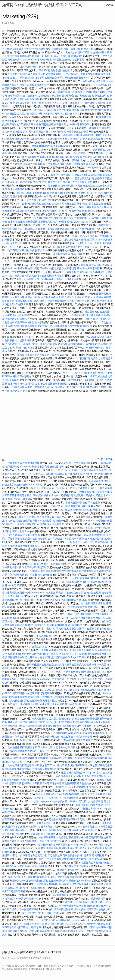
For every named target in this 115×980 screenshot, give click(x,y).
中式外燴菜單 (99, 614)
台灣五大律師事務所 (45, 279)
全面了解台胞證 (99, 376)
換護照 (103, 301)
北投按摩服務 (29, 157)
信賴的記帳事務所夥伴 (50, 96)
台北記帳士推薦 (23, 340)
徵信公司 (42, 157)
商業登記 (17, 229)
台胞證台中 (88, 474)
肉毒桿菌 (56, 506)
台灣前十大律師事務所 (75, 182)
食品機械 (103, 344)
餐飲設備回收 (22, 301)
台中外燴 (12, 535)
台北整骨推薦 (88, 618)
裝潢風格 (103, 294)
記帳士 (89, 924)
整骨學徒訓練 (34, 665)
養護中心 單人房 (55, 629)
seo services (66, 193)
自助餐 (78, 877)
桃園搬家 (70, 510)
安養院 (81, 758)
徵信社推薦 (81, 582)
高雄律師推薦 (63, 920)
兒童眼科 (99, 855)
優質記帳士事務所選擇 (84, 884)
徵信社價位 (80, 909)
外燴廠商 (7, 243)
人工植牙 (80, 924)
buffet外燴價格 (65, 78)
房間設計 (82, 819)
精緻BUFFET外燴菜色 (97, 578)
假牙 (5, 726)
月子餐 (104, 139)
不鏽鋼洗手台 (100, 272)
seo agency (53, 157)
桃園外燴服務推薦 (30, 697)
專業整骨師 (13, 780)
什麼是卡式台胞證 (78, 866)
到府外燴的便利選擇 (29, 268)
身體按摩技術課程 (39, 881)
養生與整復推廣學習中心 (56, 830)
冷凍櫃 (37, 124)
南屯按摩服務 (61, 254)
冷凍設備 (86, 506)
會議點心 (55, 56)
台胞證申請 (43, 524)
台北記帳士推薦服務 (101, 243)
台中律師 (69, 103)
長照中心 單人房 (35, 517)
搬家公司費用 (104, 780)
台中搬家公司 (99, 96)
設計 (18, 877)
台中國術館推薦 (65, 909)
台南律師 (58, 521)
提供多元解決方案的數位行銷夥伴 (92, 193)
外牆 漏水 (90, 722)
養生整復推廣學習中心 (30, 546)
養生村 (106, 157)
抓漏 (81, 593)
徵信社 (81, 272)
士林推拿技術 (65, 139)
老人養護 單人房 (37, 74)
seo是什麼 (23, 49)
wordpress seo (91, 521)
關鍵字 (24, 74)
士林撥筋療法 (83, 510)
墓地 (15, 855)
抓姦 (100, 794)
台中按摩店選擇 (19, 211)
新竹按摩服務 (34, 200)
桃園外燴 (35, 600)
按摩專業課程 (15, 96)
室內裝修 (79, 78)
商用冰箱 (7, 182)
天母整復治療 (55, 855)
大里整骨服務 (12, 827)
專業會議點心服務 (93, 186)
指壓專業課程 (79, 315)
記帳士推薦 (31, 866)
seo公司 (12, 585)
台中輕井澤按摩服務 (95, 931)
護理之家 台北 (18, 391)
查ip (66, 740)
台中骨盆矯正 (55, 539)
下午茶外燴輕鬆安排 (51, 268)
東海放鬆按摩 (22, 139)
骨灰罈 (84, 733)
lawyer (13, 751)
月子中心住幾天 (73, 211)
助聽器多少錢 (9, 679)
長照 (90, 182)
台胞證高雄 (23, 99)
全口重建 (23, 855)
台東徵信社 (48, 103)
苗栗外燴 (12, 722)
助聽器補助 (99, 74)
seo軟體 (86, 881)
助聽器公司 (38, 56)
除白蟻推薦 (66, 157)
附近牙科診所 (29, 567)
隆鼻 (82, 539)
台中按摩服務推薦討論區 (21, 765)
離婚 (86, 240)
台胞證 (92, 801)
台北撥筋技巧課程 (23, 521)
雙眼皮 (43, 139)
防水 (87, 539)
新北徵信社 (41, 384)
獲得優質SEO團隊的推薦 (23, 103)
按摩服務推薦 (76, 740)
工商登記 (17, 243)
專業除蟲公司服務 (38, 855)
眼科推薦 (85, 358)
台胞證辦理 (36, 701)
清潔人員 (7, 621)
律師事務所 (75, 830)
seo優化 (78, 186)
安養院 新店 (102, 103)
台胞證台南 (51, 78)
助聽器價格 (83, 110)
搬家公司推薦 (105, 765)
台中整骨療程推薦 (18, 747)
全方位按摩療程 (76, 301)
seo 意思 (10, 301)
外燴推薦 (81, 805)
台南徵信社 (48, 204)
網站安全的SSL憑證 (73, 931)
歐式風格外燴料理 (12, 769)
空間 (87, 229)
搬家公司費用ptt (94, 528)
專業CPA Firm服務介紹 (84, 726)
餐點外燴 (70, 902)
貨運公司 (102, 672)
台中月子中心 (22, 600)
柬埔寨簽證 (78, 722)
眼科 (99, 117)
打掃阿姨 (22, 78)
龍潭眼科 (27, 769)
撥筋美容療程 (92, 312)
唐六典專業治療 (83, 96)
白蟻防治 (68, 240)
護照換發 (39, 110)
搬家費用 (96, 168)
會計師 (52, 909)
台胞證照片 (50, 110)
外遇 (63, 773)
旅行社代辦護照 (74, 474)
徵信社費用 (95, 128)
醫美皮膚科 (34, 834)
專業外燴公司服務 (76, 164)
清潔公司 (78, 470)
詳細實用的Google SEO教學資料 (55, 722)
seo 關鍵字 (95, 481)
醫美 (98, 906)
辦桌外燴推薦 (103, 863)
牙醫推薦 (102, 690)
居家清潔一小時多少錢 (47, 229)
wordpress (49, 114)
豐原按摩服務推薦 (85, 178)
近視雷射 (79, 60)
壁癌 (5, 222)
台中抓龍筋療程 (34, 888)
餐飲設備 (12, 726)
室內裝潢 (59, 103)
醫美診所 (93, 787)
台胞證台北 (88, 211)
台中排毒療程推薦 (64, 495)
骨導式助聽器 (75, 326)
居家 (32, 693)
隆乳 (80, 704)
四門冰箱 (88, 81)
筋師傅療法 (18, 387)
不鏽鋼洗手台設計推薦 (94, 204)
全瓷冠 (62, 297)
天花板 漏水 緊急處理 (27, 132)
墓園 (93, 927)
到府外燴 (104, 521)
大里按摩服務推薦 (28, 722)
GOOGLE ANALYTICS (98, 337)
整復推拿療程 (64, 726)
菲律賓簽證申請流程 (77, 503)
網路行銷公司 (35, 625)
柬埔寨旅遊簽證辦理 (77, 132)
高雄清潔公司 (69, 654)
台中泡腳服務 (71, 74)
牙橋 (91, 866)
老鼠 (39, 927)
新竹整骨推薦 (64, 110)
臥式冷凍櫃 (14, 596)
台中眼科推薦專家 (71, 571)
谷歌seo (97, 157)
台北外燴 (12, 222)
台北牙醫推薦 (103, 722)
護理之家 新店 (80, 139)
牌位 (80, 268)
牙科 (23, 344)
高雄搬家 (62, 895)
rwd (12, 139)
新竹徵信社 (33, 654)
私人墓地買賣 (41, 218)
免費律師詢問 (24, 593)
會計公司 (106, 621)
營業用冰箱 (106, 492)
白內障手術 (59, 247)
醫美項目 (100, 679)
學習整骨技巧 (94, 348)
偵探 (65, 758)
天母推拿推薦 (9, 531)
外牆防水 (12, 268)
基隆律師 (52, 139)
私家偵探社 (94, 607)
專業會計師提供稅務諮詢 (41, 211)
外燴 (92, 103)
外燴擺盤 (17, 164)
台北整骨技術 (40, 182)
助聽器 (61, 474)
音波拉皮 (100, 618)
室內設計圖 (55, 719)
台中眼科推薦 (35, 931)
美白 (99, 265)
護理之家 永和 (65, 470)
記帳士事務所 (51, 297)
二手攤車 (72, 801)
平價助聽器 (29, 229)
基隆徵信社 (86, 124)
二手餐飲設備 (57, 679)
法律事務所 (23, 319)
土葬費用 (37, 783)
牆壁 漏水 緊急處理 (86, 672)
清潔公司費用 (24, 193)
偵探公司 (71, 297)
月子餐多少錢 (17, 297)
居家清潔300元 (85, 297)
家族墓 (94, 765)
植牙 (63, 186)
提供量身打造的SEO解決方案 (18, 124)
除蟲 (70, 542)
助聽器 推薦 (91, 650)
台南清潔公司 (40, 539)
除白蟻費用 (14, 697)
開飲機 (63, 704)
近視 (24, 315)
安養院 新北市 (87, 679)
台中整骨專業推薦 (81, 463)
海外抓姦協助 (51, 884)
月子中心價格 (82, 103)
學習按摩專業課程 (95, 758)
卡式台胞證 (46, 697)
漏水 (84, 600)
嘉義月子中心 (41, 798)
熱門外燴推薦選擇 (30, 463)
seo (15, 654)
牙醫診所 (38, 521)
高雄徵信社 (102, 837)
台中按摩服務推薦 (55, 164)
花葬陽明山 (21, 625)
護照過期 (66, 175)
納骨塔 (61, 625)
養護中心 (56, 175)
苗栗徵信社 (8, 625)
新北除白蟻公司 (36, 78)
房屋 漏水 (98, 297)
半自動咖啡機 (60, 733)
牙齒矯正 (50, 387)
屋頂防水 (20, 888)
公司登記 (76, 175)
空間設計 (48, 521)
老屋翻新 (91, 207)
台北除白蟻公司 (28, 740)
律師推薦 (80, 229)
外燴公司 (74, 124)
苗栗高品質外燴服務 (19, 250)
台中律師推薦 (45, 845)
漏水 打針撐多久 (78, 848)
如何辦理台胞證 (74, 247)
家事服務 (91, 164)
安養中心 (75, 114)
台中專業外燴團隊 (52, 783)
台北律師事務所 (16, 384)
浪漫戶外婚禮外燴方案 (85, 542)
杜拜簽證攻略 (100, 85)
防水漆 (94, 510)
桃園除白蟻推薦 (101, 52)
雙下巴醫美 (54, 186)
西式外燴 (91, 665)
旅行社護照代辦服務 (40, 49)
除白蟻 (106, 528)
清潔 (25, 164)
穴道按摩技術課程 (57, 301)
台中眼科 (37, 913)
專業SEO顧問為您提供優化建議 (55, 70)
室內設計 (92, 582)
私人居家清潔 (90, 236)
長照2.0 (93, 240)
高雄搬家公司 (35, 326)
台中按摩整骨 (13, 463)
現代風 (69, 186)
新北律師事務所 (71, 783)
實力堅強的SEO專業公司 (15, 899)
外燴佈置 (100, 488)
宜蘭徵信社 (68, 60)
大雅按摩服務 (71, 593)
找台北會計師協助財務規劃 (54, 600)
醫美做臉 (77, 157)
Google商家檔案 (58, 132)
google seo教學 (28, 467)
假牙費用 (103, 470)
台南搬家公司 (90, 344)
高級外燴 (66, 463)
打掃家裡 (54, 355)
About (110, 5)
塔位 (15, 182)
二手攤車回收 (12, 539)
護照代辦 (47, 200)
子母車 (51, 877)
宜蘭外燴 (72, 272)
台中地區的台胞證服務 (63, 672)
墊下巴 (48, 765)
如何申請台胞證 (93, 593)
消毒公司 (24, 474)
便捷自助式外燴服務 (86, 902)
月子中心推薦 (62, 114)
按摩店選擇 (51, 474)
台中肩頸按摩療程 (32, 204)
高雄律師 (77, 160)
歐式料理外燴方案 (71, 881)
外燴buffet (35, 571)
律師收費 (103, 902)
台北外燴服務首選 (18, 189)
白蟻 (108, 618)
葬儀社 (22, 517)
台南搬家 (94, 218)
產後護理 (74, 837)
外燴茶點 (37, 769)
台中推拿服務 (105, 236)
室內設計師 (23, 114)
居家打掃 (65, 56)
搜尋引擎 (77, 236)
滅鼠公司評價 (23, 499)
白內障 (49, 747)
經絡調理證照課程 (39, 85)
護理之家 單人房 (36, 747)
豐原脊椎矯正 (82, 218)
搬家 (66, 629)
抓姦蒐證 (69, 218)
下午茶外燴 (26, 376)
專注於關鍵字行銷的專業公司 (84, 380)
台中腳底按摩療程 (62, 697)
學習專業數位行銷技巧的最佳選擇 (35, 495)
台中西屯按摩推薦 (12, 315)
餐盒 (66, 650)
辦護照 (34, 222)
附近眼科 (12, 153)
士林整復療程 (25, 182)
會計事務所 (31, 575)
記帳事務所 (65, 884)
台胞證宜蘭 (87, 49)
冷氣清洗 (88, 740)
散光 (57, 204)
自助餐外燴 (47, 827)
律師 (32, 250)
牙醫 (23, 827)
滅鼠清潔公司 (22, 830)
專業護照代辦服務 (27, 751)
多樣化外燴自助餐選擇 (50, 60)
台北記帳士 (63, 488)
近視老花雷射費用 (78, 787)
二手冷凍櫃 (50, 859)
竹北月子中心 (32, 657)
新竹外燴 (90, 319)
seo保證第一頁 (71, 539)
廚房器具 (97, 150)
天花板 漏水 (63, 124)
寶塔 (101, 845)
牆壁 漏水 (10, 812)
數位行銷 (63, 344)
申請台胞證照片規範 (38, 355)
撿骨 (36, 801)
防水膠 (38, 322)
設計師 (88, 272)
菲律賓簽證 (94, 503)
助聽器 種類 (52, 848)
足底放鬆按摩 (67, 229)
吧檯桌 (14, 196)
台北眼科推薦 (60, 326)
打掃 (109, 218)
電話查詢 (95, 358)
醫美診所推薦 (80, 794)
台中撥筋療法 (81, 153)
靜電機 (6, 240)
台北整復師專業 (89, 603)
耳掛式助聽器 (75, 344)
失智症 (9, 654)
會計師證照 (77, 56)
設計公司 (10, 348)
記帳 (41, 297)
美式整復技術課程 (20, 701)
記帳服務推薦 (92, 301)
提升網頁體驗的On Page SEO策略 (69, 657)
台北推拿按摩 (93, 805)
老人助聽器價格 (40, 719)
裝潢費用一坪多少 (83, 495)
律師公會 (72, 758)
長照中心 (87, 157)
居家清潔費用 (9, 495)
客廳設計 (12, 546)
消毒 (39, 103)
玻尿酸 (103, 218)
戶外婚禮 (24, 780)
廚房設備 (70, 765)
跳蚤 (58, 776)
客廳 (47, 56)
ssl (22, 596)
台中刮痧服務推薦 (12, 783)
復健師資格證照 (24, 56)
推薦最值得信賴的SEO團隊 (52, 222)
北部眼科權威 (50, 625)
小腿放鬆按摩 (47, 276)
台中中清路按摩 (98, 110)
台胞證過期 (26, 539)
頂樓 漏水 (56, 571)
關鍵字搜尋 (64, 92)
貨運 (72, 488)
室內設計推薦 (75, 254)
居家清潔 (35, 99)
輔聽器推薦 (75, 600)
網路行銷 (64, 848)
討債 (97, 492)
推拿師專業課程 (34, 726)
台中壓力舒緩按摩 (35, 387)
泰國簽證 (107, 178)
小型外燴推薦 (39, 193)
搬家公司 (40, 250)
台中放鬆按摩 (10, 49)
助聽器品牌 (94, 139)
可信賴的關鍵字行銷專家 (62, 819)
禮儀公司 (89, 247)
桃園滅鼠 (63, 384)
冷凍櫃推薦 (18, 575)
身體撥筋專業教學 (15, 657)
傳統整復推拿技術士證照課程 (79, 855)
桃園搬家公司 (88, 863)
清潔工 (33, 114)
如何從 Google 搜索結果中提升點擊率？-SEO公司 (42, 5)
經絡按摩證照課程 (92, 135)
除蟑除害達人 (82, 765)
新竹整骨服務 (30, 758)
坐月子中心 (69, 373)
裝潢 (12, 132)
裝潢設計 (83, 801)
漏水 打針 (45, 657)
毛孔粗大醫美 (37, 474)
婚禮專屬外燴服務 (73, 135)
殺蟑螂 (98, 178)
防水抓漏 (81, 906)
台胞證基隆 (99, 81)
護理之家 (24, 85)
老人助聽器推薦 (36, 164)
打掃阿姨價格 (48, 834)
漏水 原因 (36, 488)
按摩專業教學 (98, 899)
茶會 (39, 740)
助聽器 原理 (31, 297)
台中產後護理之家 (50, 704)
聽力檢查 (102, 582)
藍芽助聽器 (53, 193)
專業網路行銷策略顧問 (27, 276)
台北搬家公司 (86, 74)
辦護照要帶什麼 (34, 344)
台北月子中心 (60, 747)
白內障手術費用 (47, 837)
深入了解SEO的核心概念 (34, 877)
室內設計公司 (57, 467)
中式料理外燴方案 (78, 607)
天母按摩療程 (15, 60)
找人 (94, 265)
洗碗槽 (45, 650)
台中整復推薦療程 (29, 909)
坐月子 (40, 823)
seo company (30, 60)
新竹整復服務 (49, 124)
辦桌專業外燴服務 (50, 737)
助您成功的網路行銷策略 (79, 52)
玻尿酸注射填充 (38, 301)
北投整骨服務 (71, 279)
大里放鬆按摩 (101, 924)
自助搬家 (67, 719)
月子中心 (34, 899)
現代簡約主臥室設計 (50, 654)
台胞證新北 (14, 344)
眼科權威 (73, 747)
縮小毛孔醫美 (103, 319)
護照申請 (30, 384)
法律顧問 (34, 139)
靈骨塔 (11, 888)
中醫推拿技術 (56, 218)
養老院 (21, 535)
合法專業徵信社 (54, 74)
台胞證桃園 (8, 322)
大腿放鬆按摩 (57, 524)
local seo (34, 485)
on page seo (39, 593)
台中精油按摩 (56, 650)
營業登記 (106, 315)
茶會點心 (15, 74)
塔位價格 (20, 834)
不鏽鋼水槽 (80, 776)
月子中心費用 (55, 182)
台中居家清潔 (91, 470)
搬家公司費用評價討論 (80, 614)
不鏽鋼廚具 (57, 49)
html (74, 110)
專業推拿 (59, 276)
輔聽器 (15, 909)
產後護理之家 (9, 319)
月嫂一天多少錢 (72, 49)
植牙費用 (47, 931)
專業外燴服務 (97, 373)
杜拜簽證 (29, 279)
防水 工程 (86, 859)
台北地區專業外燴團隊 (95, 92)
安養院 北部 (67, 776)
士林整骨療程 (72, 679)
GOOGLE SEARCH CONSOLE (85, 387)
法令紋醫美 (68, 96)
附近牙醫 (102, 207)
